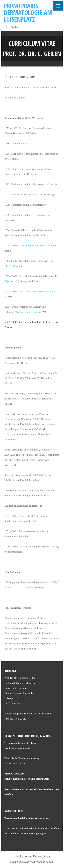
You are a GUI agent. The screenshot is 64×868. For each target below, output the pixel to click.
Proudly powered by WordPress (32, 856)
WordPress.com (44, 862)
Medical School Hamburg (43, 291)
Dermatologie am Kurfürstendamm (37, 246)
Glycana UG (11, 281)
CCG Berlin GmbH (14, 266)
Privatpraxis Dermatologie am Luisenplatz (28, 12)
